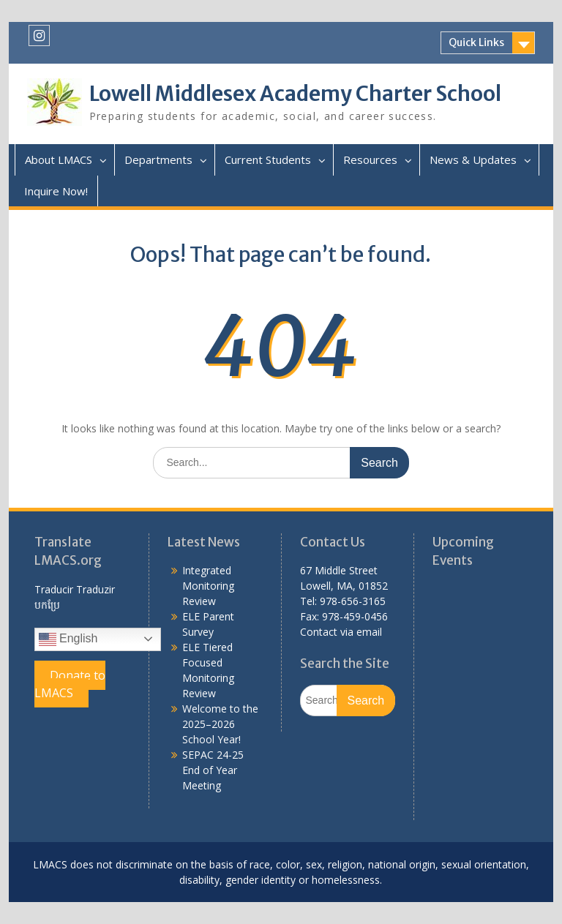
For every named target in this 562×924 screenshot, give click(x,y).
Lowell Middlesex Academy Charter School (295, 94)
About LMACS (59, 159)
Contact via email (341, 632)
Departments (158, 159)
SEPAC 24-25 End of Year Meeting (213, 770)
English (68, 639)
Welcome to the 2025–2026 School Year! (220, 724)
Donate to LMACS (70, 684)
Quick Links (476, 42)
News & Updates (473, 159)
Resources (370, 159)
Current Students (268, 159)
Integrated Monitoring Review (208, 586)
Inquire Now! (56, 191)
